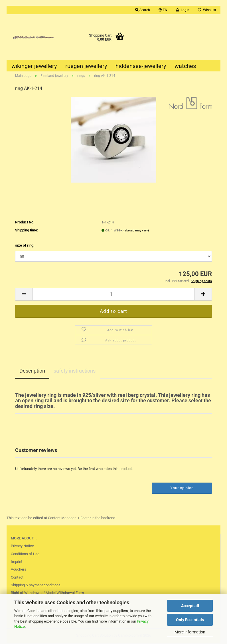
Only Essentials (190, 620)
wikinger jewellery (34, 66)
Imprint (17, 563)
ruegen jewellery (86, 66)
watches (185, 66)
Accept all (190, 606)
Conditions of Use (25, 555)
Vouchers (19, 570)
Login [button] (183, 10)
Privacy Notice (22, 547)
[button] (163, 10)
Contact (17, 578)
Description (32, 372)
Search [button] (143, 10)
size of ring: (25, 246)
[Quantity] (113, 295)
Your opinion (182, 489)
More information (190, 632)
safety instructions (75, 372)
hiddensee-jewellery (141, 66)
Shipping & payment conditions (36, 586)
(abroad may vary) (136, 231)
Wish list (207, 10)
